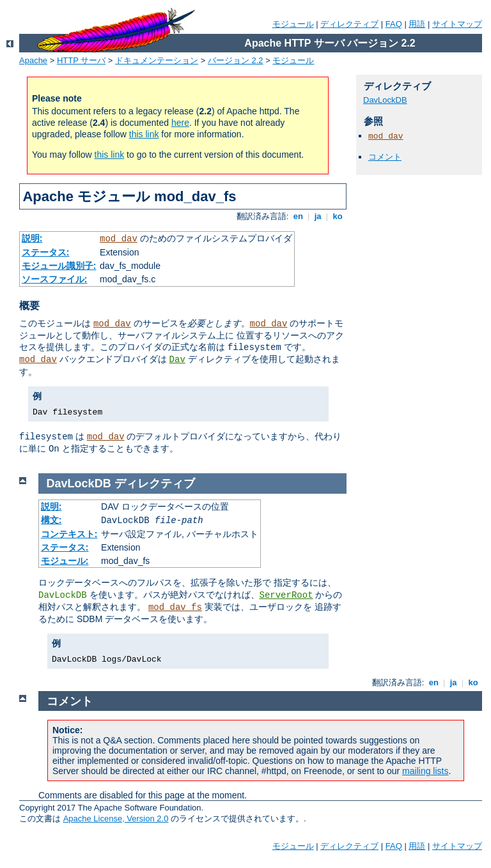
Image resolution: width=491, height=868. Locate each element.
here (180, 123)
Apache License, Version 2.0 (116, 819)
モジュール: (65, 561)
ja (318, 216)
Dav (177, 360)
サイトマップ (457, 24)
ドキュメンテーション (157, 60)
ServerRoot (286, 595)
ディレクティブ (349, 24)
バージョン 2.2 (236, 60)
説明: (32, 238)
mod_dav (119, 239)
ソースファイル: (55, 279)
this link (144, 134)
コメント (385, 157)
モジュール (293, 24)
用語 (417, 24)
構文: (51, 520)
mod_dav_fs (175, 607)
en (298, 216)
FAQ (394, 24)
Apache (33, 60)
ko (338, 216)
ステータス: (46, 252)
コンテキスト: (69, 534)
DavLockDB (385, 100)
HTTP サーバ (81, 60)
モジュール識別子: (59, 266)
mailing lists (425, 771)
